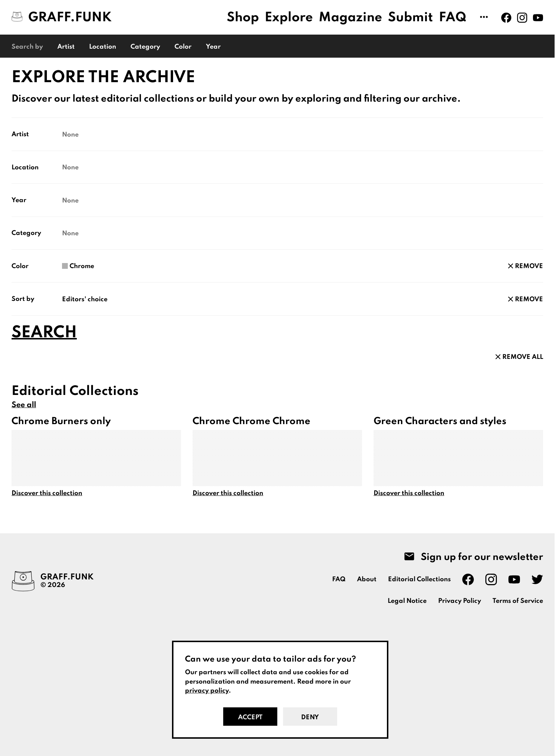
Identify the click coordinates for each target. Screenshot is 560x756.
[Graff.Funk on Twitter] (537, 579)
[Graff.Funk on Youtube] (538, 18)
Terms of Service (518, 601)
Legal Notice (407, 601)
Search (44, 333)
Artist (66, 47)
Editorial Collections (419, 579)
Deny (310, 717)
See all (24, 405)
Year (213, 47)
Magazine (350, 18)
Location (103, 47)
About (367, 579)
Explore (289, 18)
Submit (411, 18)
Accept (250, 717)
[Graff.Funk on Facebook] (506, 18)
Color (183, 47)
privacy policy (207, 691)
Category (145, 47)
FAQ (453, 18)
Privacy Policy (460, 601)
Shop (243, 18)
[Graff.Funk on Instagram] (522, 18)
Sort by (23, 299)
